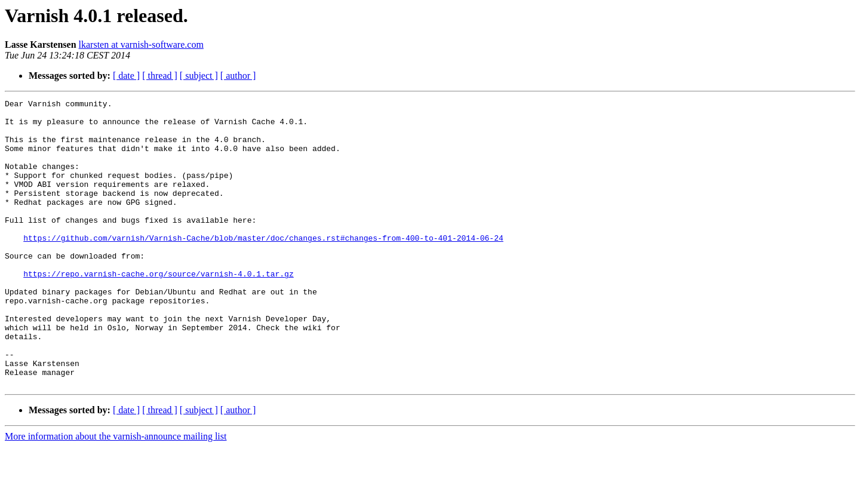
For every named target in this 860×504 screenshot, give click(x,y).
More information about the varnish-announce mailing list (116, 494)
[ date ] (126, 76)
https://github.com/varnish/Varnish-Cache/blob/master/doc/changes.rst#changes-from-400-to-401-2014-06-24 (263, 266)
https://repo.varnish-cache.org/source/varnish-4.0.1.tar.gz (158, 309)
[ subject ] (199, 76)
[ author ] (238, 76)
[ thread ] (160, 76)
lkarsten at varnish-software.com (141, 44)
